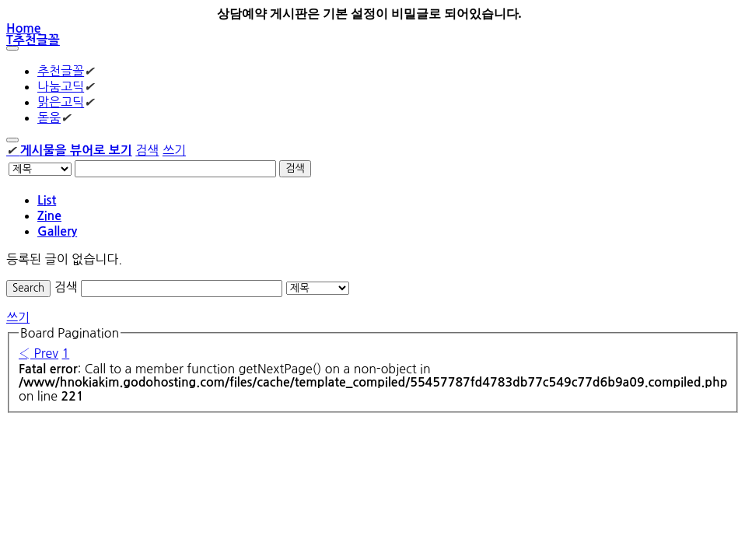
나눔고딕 (61, 86)
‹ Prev (38, 353)
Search (28, 288)
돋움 (49, 117)
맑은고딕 (61, 102)
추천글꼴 (61, 71)
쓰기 (174, 150)
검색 (147, 150)
